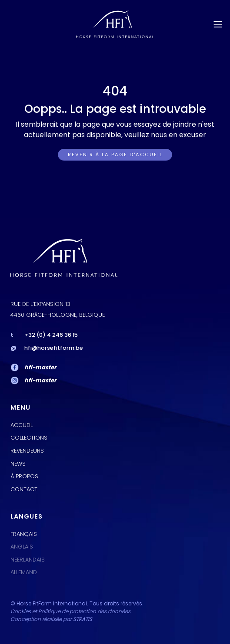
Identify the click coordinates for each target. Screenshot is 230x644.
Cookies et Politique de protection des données (70, 611)
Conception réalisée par (51, 619)
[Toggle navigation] (218, 24)
